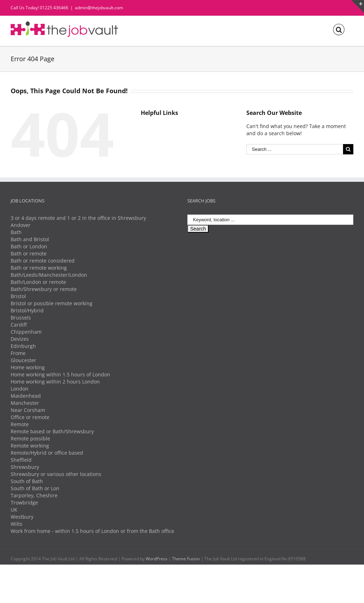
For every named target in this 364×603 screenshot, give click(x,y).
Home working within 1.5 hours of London (60, 374)
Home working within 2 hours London (55, 382)
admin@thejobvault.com (99, 8)
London (20, 389)
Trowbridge (24, 502)
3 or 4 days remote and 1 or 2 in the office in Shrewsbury (78, 218)
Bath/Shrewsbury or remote (44, 289)
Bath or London (29, 246)
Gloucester (23, 360)
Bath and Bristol (30, 239)
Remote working (30, 446)
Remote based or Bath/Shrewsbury (52, 431)
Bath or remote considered (43, 261)
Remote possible (30, 438)
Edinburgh (23, 346)
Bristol (18, 296)
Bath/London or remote (38, 282)
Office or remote (30, 417)
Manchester (25, 403)
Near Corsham (28, 410)
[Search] (339, 29)
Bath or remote (29, 253)
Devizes (20, 339)
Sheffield (21, 460)
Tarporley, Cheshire (34, 495)
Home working (28, 367)
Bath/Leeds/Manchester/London (49, 275)
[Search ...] (295, 149)
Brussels (21, 318)
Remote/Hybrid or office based (47, 453)
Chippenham (26, 332)
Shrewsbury (25, 467)
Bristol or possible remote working (52, 303)
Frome (18, 353)
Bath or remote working (39, 268)
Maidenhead (26, 396)
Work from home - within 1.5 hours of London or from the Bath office (92, 531)
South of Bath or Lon (35, 488)
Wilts (17, 524)
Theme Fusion (186, 559)
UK (14, 510)
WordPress (157, 559)
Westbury (22, 517)
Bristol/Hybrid (27, 310)
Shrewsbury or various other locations (56, 474)
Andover (21, 225)
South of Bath (27, 481)
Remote (20, 424)
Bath (16, 232)
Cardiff (19, 325)
